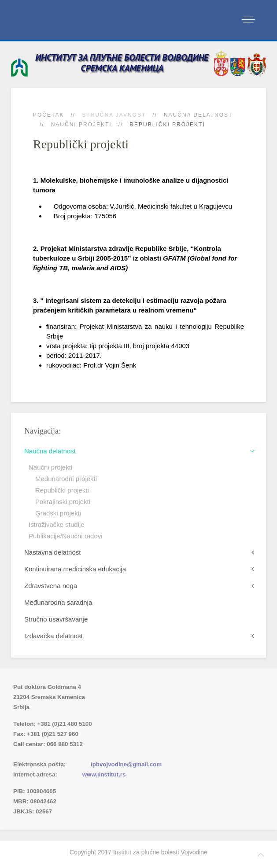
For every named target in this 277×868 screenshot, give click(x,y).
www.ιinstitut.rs (104, 774)
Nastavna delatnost (52, 552)
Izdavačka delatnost (54, 636)
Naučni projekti (81, 125)
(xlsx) (106, 754)
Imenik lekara (55, 754)
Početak (48, 115)
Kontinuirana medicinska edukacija (75, 569)
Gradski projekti (58, 513)
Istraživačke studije (57, 524)
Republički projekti (62, 490)
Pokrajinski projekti (63, 502)
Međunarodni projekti (66, 479)
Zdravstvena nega (51, 586)
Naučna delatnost (198, 115)
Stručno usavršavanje (56, 619)
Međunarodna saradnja (58, 602)
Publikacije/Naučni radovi (66, 536)
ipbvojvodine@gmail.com (126, 764)
